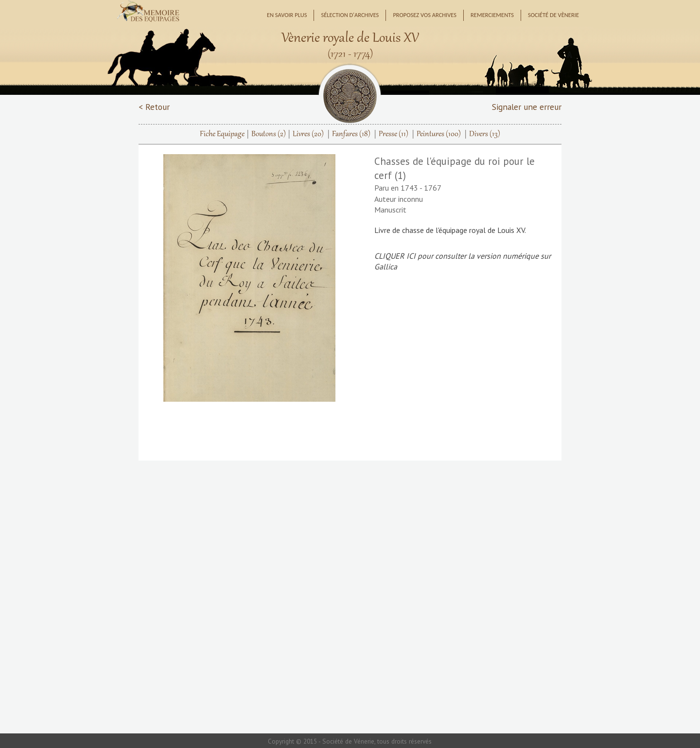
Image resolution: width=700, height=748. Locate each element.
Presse (394, 134)
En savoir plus (287, 15)
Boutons (269, 134)
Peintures (439, 134)
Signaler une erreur (527, 107)
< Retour (154, 107)
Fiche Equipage (222, 134)
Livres (308, 134)
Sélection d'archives (350, 15)
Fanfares (351, 134)
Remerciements (492, 15)
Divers (485, 134)
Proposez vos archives (425, 15)
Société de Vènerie (553, 15)
